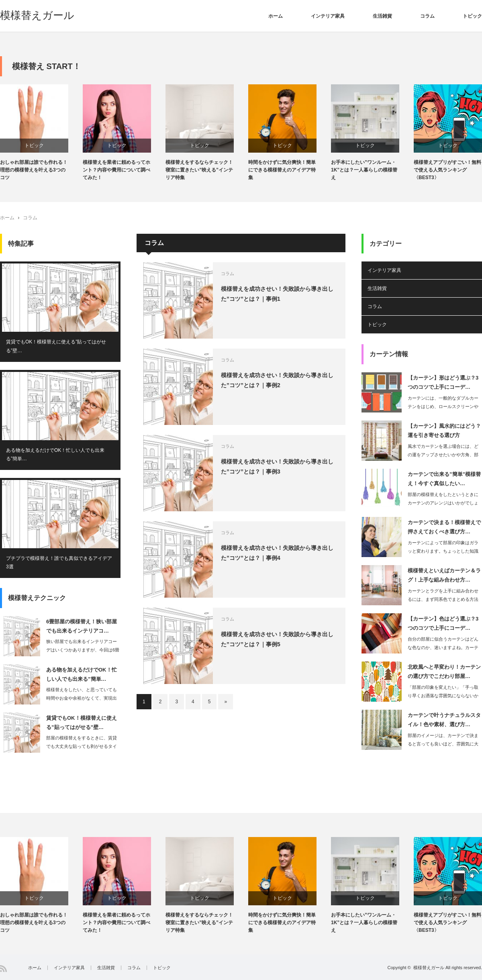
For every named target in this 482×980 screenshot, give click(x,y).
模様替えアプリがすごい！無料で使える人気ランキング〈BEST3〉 (447, 170)
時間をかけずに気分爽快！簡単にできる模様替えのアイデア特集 (282, 170)
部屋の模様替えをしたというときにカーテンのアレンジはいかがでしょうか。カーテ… (443, 503)
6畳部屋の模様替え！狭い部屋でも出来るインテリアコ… (82, 626)
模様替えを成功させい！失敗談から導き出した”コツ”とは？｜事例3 (277, 467)
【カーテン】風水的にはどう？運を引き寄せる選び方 (444, 431)
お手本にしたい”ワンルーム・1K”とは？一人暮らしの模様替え (364, 170)
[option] (41, 133)
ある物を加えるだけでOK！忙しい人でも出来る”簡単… (55, 455)
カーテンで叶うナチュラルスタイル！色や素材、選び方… (444, 720)
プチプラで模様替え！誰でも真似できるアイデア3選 (59, 563)
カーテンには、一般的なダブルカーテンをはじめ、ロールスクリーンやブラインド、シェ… (443, 406)
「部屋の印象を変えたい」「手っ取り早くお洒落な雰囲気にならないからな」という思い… (443, 696)
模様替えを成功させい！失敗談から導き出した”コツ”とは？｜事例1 (277, 294)
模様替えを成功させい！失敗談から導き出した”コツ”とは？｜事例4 (277, 553)
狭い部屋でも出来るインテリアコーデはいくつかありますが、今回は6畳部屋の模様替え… (83, 650)
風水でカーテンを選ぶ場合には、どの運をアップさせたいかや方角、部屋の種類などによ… (443, 455)
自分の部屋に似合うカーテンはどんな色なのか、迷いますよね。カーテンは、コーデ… (443, 647)
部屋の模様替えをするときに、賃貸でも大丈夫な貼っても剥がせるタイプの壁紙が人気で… (82, 746)
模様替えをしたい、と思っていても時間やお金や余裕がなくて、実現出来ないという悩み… (82, 698)
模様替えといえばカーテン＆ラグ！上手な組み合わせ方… (444, 575)
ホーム (276, 16)
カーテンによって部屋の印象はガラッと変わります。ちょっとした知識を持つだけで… (443, 551)
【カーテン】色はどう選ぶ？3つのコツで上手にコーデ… (443, 623)
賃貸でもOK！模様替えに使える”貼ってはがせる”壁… (56, 346)
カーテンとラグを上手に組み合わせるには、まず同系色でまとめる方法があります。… (443, 599)
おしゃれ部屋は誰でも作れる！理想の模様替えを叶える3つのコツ (34, 170)
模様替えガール (37, 15)
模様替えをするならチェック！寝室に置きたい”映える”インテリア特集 (199, 170)
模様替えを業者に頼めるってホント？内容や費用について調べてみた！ (116, 170)
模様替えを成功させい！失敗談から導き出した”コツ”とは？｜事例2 (277, 380)
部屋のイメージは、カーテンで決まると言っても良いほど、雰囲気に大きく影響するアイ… (443, 744)
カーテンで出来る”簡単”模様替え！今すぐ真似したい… (444, 479)
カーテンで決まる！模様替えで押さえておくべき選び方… (444, 527)
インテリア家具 (328, 16)
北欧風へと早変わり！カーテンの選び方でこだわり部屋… (444, 672)
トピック (472, 16)
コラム (427, 16)
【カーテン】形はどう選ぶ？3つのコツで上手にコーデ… (443, 382)
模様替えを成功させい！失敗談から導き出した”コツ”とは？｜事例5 (277, 639)
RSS (3, 969)
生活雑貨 (382, 16)
